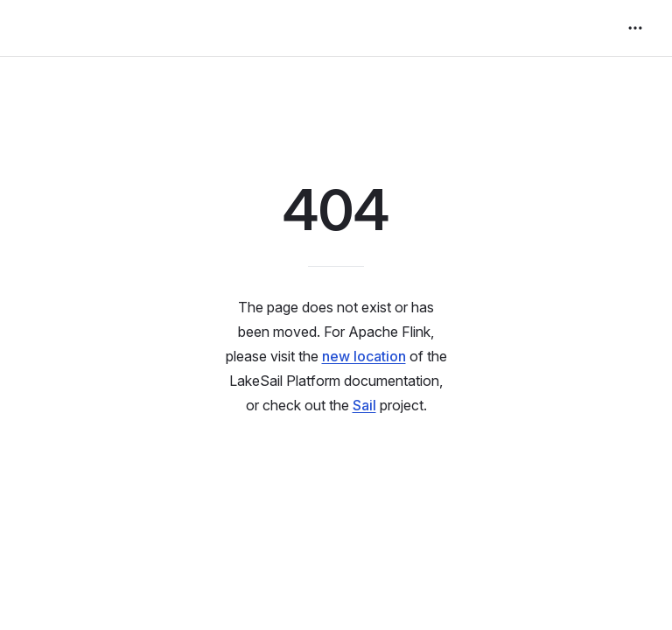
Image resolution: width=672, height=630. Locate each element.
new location (364, 356)
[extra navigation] (635, 28)
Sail (364, 405)
